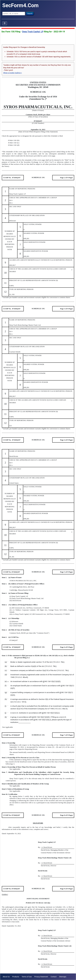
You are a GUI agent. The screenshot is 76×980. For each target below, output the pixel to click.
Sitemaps (63, 977)
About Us (6, 977)
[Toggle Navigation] (5, 23)
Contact (54, 977)
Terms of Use (27, 977)
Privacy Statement (41, 977)
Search (30, 14)
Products (16, 977)
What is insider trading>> (13, 73)
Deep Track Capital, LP (33, 32)
